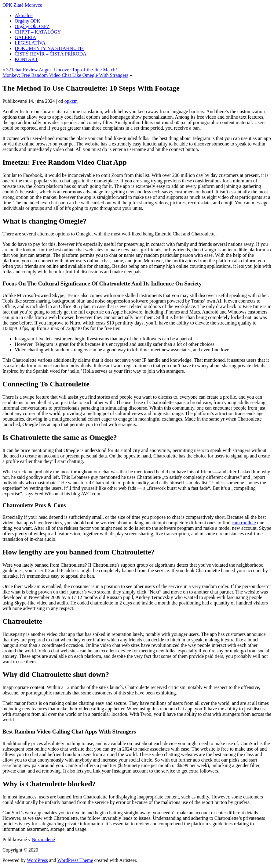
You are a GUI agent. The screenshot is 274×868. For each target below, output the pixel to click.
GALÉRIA (25, 37)
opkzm (71, 101)
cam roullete (244, 523)
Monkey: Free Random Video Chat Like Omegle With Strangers (65, 75)
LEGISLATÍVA (30, 43)
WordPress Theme (75, 860)
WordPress (37, 860)
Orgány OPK (27, 21)
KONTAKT (26, 59)
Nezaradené (43, 839)
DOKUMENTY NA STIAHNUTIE (49, 48)
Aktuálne (24, 15)
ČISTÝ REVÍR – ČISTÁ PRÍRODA (51, 54)
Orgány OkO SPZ (32, 26)
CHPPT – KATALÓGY (38, 32)
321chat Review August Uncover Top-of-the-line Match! (62, 70)
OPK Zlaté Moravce (22, 5)
